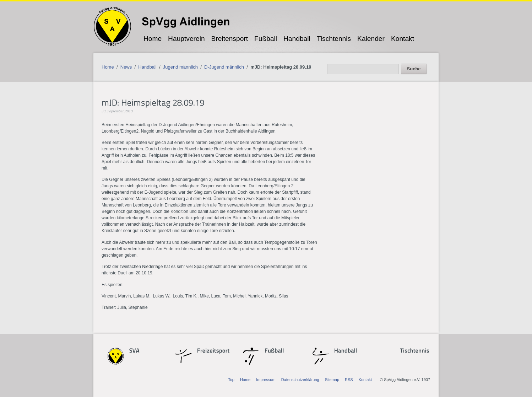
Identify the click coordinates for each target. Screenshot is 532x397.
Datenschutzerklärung (300, 380)
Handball (297, 39)
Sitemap (332, 380)
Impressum (266, 380)
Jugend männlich (180, 67)
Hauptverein (186, 39)
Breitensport (230, 39)
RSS (349, 380)
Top (231, 380)
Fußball (266, 39)
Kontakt (403, 39)
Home (153, 39)
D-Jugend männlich (224, 67)
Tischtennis (334, 39)
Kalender (371, 39)
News (126, 67)
